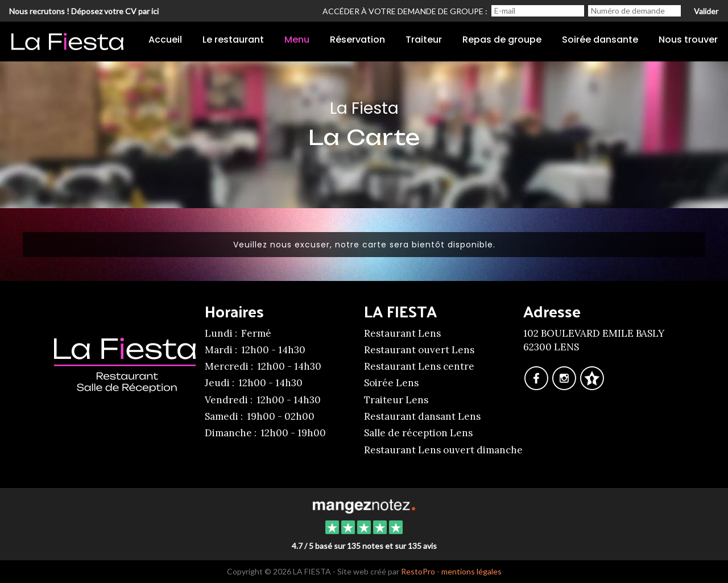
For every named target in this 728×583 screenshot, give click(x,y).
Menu (297, 40)
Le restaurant (233, 40)
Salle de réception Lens (418, 433)
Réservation (357, 40)
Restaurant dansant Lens (422, 416)
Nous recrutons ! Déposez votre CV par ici (84, 11)
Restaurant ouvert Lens (419, 350)
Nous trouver (688, 40)
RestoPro (418, 571)
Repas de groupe (502, 40)
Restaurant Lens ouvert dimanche (443, 450)
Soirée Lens (391, 383)
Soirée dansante (600, 40)
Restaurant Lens (402, 333)
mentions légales (471, 571)
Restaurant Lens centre (419, 366)
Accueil (165, 40)
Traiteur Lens (396, 400)
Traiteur (424, 40)
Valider (706, 11)
